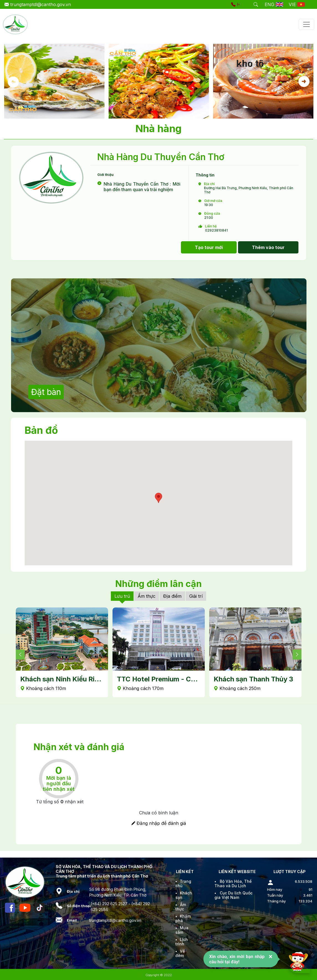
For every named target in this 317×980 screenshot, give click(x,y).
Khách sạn (184, 895)
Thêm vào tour (268, 247)
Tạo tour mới (209, 247)
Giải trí (196, 596)
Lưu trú (122, 596)
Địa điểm (172, 596)
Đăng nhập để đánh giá (159, 823)
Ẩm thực (147, 596)
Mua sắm (182, 930)
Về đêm (180, 953)
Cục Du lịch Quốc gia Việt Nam (233, 895)
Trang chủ (183, 883)
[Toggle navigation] (306, 24)
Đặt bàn (46, 392)
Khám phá (183, 918)
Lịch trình (182, 942)
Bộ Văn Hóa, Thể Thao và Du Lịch (233, 883)
